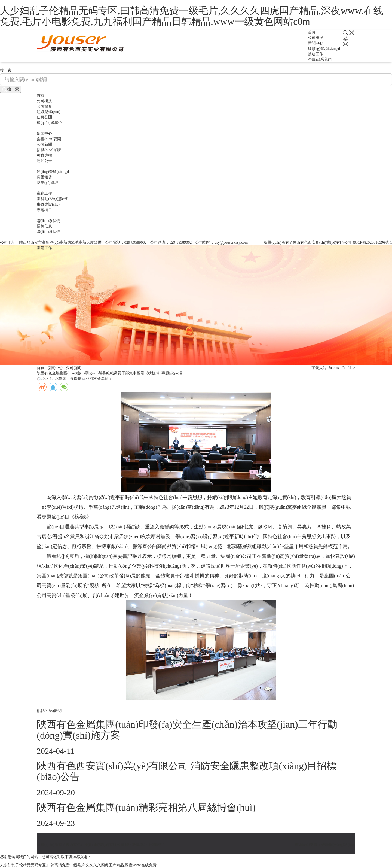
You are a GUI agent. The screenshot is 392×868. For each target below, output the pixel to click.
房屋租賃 (44, 177)
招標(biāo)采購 (49, 150)
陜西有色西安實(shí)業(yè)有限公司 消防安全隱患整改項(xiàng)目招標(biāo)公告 (187, 771)
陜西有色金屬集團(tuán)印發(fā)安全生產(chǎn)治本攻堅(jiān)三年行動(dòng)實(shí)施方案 (187, 730)
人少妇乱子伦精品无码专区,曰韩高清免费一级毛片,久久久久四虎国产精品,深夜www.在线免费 (78, 865)
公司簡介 (44, 106)
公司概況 (316, 38)
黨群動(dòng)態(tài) (53, 199)
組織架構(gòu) (48, 112)
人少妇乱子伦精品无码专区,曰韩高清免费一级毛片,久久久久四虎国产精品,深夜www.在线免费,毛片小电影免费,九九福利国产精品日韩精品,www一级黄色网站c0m (192, 16)
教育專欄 (44, 155)
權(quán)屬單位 (49, 123)
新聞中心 (316, 43)
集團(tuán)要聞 (49, 139)
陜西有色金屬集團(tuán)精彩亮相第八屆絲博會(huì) (146, 808)
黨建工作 (316, 54)
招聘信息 (44, 226)
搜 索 (10, 89)
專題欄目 (44, 210)
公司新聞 (44, 144)
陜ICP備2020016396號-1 (372, 243)
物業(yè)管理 (48, 183)
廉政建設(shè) (48, 204)
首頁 (312, 32)
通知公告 (44, 161)
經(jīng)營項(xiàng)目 (325, 49)
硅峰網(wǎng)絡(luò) (338, 845)
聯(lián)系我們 (320, 60)
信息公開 (44, 117)
